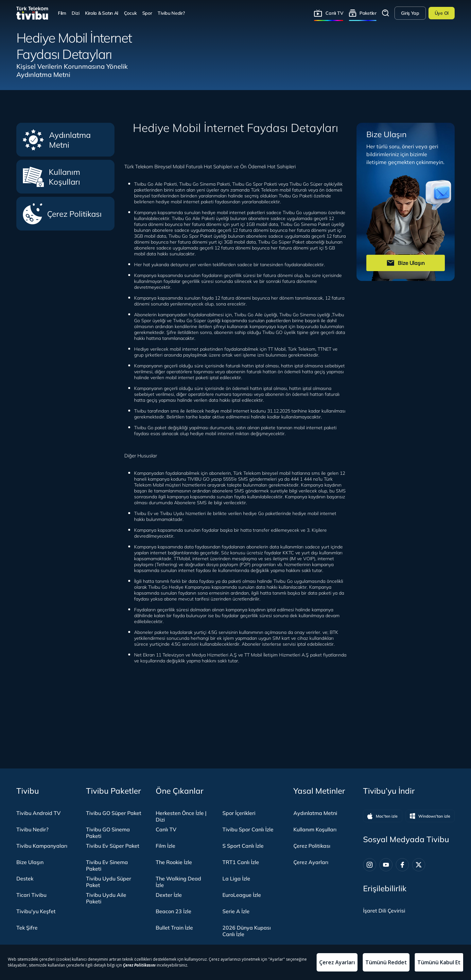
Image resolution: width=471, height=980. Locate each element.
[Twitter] (419, 865)
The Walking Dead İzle (178, 882)
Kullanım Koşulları (52, 177)
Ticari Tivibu (31, 895)
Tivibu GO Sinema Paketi (108, 833)
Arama (386, 13)
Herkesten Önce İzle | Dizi (181, 816)
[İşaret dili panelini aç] (384, 911)
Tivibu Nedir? (171, 13)
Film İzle (166, 846)
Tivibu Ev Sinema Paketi (107, 865)
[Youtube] (386, 865)
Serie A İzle (236, 911)
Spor (147, 13)
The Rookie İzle (174, 862)
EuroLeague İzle (242, 895)
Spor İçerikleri (239, 813)
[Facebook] (402, 865)
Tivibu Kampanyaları (42, 846)
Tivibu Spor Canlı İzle (248, 829)
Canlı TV (334, 13)
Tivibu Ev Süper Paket (113, 846)
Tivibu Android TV (38, 813)
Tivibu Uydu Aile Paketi (106, 898)
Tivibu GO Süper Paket (114, 813)
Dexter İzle (169, 895)
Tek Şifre (27, 928)
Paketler (368, 13)
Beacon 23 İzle (174, 911)
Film (62, 13)
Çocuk (130, 13)
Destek (25, 878)
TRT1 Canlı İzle (241, 862)
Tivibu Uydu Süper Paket (109, 882)
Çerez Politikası (62, 214)
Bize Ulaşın (30, 862)
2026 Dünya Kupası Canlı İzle (247, 931)
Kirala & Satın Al (102, 13)
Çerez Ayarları (311, 862)
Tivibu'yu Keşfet (36, 911)
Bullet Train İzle (174, 928)
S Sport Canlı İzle (243, 846)
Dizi (75, 13)
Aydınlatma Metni (57, 140)
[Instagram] (370, 865)
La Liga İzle (236, 878)
